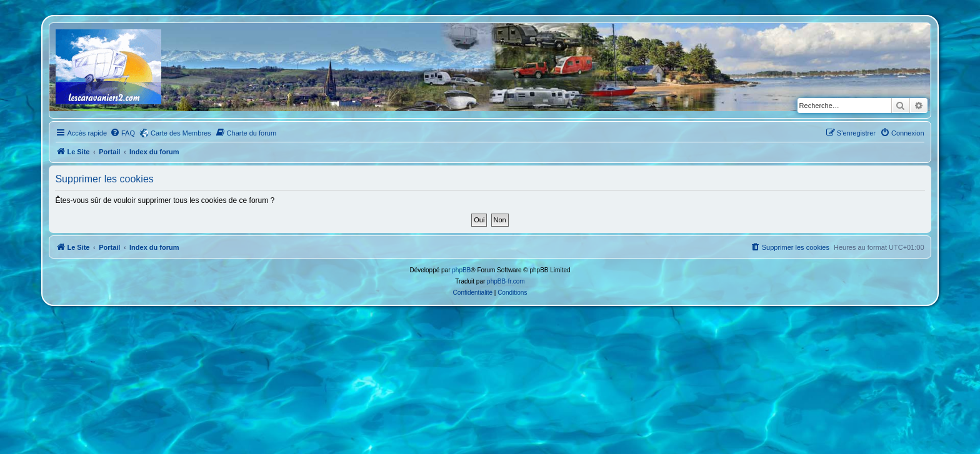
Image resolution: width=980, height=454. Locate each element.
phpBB (461, 270)
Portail (109, 152)
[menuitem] (122, 133)
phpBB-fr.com (506, 281)
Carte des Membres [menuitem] (181, 133)
